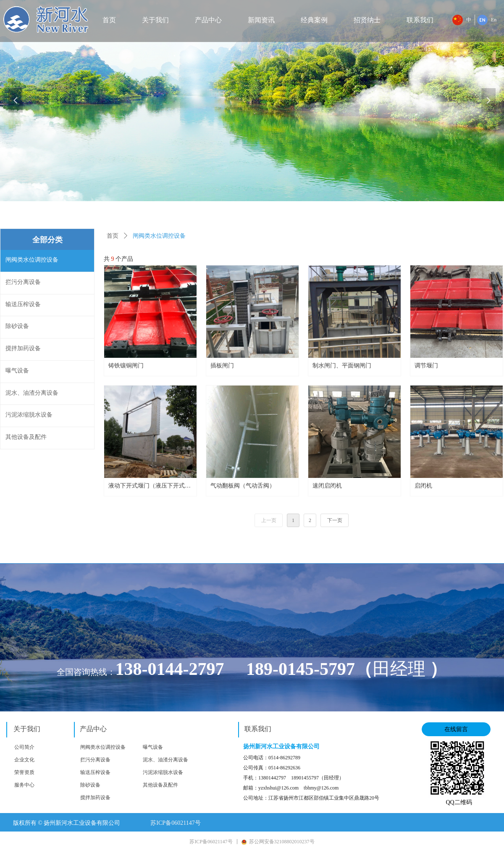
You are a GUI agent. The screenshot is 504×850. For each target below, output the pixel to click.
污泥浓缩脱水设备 (163, 772)
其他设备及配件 (160, 785)
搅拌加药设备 (95, 798)
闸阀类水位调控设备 (103, 747)
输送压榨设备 (95, 772)
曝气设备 (153, 747)
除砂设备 (90, 785)
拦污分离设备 (95, 760)
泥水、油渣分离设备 (165, 760)
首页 (113, 236)
